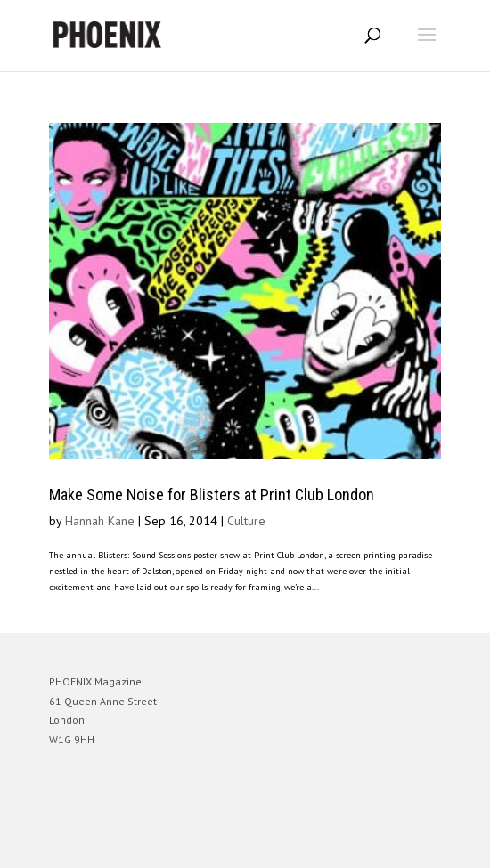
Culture (246, 521)
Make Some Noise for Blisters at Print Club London (212, 495)
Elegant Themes (220, 846)
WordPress (331, 846)
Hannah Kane (100, 521)
